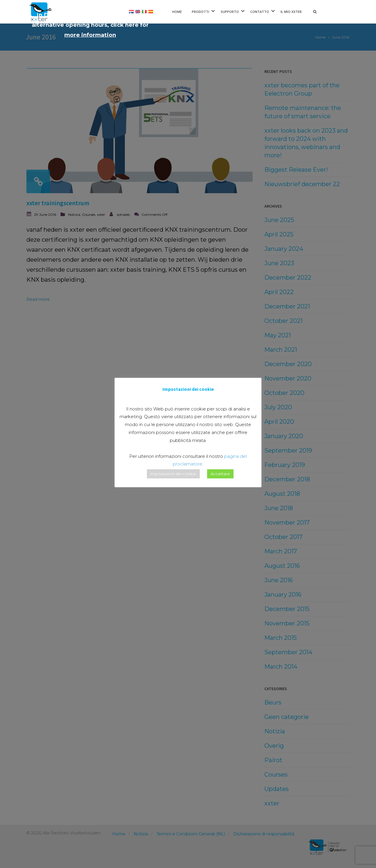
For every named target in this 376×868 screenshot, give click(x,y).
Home (177, 12)
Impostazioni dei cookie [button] (173, 474)
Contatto (260, 12)
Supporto (230, 12)
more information (90, 35)
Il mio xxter (291, 12)
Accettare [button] (220, 474)
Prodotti (200, 12)
